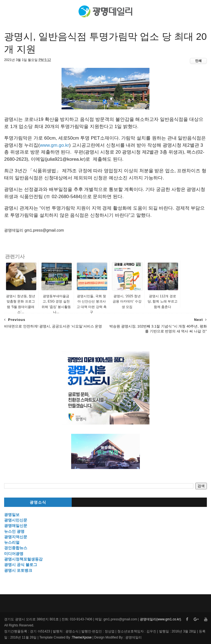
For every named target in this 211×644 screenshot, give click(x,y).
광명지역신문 (16, 537)
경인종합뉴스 (16, 548)
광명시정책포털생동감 (23, 559)
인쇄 (198, 61)
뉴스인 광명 (14, 531)
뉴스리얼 (12, 542)
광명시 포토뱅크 (18, 570)
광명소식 (38, 502)
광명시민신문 (16, 520)
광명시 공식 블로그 (21, 565)
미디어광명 (14, 554)
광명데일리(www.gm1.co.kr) (160, 619)
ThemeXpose (82, 637)
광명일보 (12, 515)
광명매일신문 (16, 526)
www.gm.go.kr (55, 145)
